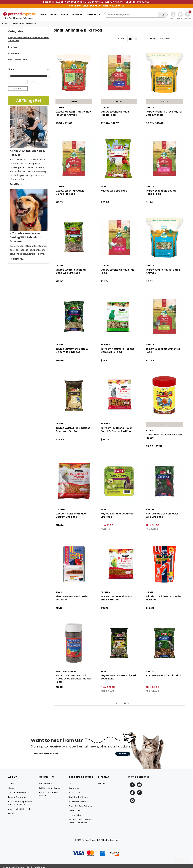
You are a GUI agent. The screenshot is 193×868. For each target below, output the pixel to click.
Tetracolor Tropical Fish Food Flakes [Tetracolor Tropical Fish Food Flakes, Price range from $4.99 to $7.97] (164, 436)
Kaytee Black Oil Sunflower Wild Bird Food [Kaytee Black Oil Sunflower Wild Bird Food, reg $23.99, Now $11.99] (162, 515)
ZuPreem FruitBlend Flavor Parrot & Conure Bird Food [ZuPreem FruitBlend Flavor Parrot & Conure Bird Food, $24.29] (117, 430)
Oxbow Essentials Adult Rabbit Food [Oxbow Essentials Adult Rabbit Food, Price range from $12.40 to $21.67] (115, 113)
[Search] (136, 15)
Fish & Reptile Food (17, 60)
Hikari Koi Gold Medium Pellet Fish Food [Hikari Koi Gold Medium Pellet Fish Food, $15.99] (164, 598)
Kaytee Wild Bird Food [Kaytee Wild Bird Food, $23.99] (114, 191)
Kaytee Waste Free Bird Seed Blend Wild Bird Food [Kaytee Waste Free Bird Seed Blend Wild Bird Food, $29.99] (73, 430)
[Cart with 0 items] (188, 16)
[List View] (136, 39)
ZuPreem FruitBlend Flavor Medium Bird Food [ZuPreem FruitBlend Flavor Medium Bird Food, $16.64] (71, 515)
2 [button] (117, 703)
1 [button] (111, 703)
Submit (123, 754)
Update (18, 88)
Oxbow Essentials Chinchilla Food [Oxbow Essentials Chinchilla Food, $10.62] (163, 351)
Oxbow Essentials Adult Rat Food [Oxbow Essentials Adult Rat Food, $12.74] (117, 271)
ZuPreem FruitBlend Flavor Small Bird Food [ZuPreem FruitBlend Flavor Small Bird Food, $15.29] (116, 598)
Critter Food (14, 53)
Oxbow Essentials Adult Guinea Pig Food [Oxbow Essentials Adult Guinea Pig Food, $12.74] (70, 192)
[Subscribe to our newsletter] (73, 754)
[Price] (29, 70)
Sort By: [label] (151, 39)
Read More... (17, 184)
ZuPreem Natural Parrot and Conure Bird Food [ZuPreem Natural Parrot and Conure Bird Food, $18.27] (118, 351)
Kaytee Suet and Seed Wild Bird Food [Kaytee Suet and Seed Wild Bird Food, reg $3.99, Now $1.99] (117, 515)
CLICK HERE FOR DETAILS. (138, 2)
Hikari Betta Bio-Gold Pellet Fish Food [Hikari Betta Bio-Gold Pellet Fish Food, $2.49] (72, 598)
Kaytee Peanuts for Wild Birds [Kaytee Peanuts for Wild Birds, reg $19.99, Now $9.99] (164, 675)
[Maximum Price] (40, 82)
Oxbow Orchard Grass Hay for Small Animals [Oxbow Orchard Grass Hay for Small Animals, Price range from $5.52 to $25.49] (164, 113)
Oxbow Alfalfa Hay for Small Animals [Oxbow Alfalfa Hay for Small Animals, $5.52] (163, 271)
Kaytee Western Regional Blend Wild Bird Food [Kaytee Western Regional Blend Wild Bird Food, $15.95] (71, 271)
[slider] (9, 76)
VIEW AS (122, 39)
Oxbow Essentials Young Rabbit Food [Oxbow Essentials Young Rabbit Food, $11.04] (161, 192)
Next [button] (126, 703)
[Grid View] (130, 39)
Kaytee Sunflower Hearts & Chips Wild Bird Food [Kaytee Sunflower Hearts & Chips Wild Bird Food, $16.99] (72, 351)
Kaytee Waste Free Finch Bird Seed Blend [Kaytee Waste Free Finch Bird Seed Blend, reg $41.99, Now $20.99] (118, 677)
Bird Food (13, 47)
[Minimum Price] (18, 82)
